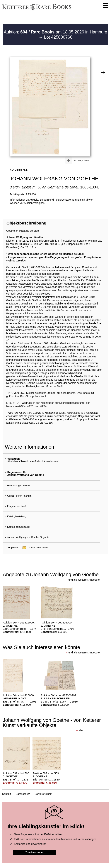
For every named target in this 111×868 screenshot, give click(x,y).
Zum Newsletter (34, 852)
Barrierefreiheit (43, 794)
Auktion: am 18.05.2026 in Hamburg (56, 32)
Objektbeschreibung (26, 223)
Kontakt (7, 794)
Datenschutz (23, 794)
